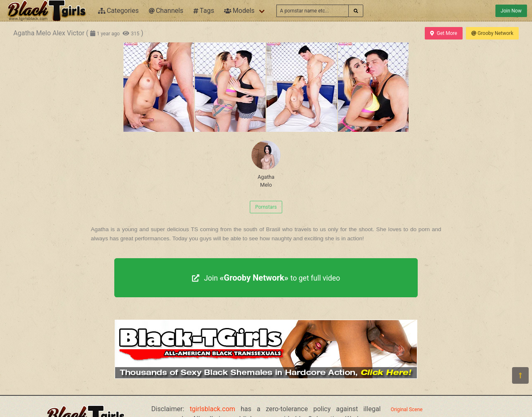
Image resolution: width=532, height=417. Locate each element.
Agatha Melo (266, 164)
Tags (204, 11)
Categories (118, 11)
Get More (443, 33)
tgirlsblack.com (212, 409)
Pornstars (266, 207)
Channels (166, 11)
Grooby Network (492, 33)
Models (239, 11)
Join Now (511, 11)
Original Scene (407, 410)
